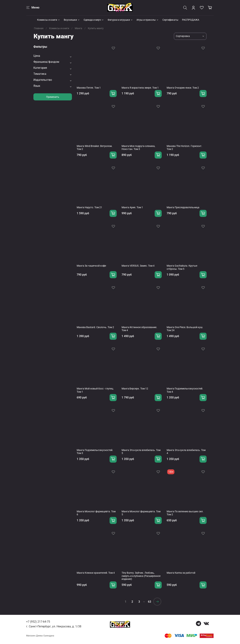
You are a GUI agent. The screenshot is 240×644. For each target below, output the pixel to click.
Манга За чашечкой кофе (91, 266)
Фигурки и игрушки (120, 20)
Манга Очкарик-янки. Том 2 (183, 88)
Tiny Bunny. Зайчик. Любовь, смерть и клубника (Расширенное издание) (141, 576)
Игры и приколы (148, 20)
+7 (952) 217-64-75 (38, 622)
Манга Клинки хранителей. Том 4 (96, 573)
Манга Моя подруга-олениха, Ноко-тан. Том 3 (138, 148)
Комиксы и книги (49, 20)
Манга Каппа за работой (181, 573)
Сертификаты (170, 20)
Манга (78, 28)
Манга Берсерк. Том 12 (135, 389)
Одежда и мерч (94, 20)
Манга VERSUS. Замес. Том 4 (138, 266)
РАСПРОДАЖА (191, 20)
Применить (53, 97)
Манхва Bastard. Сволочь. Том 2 (95, 327)
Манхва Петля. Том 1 (89, 88)
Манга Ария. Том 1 (132, 207)
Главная (39, 28)
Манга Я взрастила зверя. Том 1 (140, 88)
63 (150, 602)
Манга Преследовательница (183, 207)
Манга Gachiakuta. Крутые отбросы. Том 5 (182, 267)
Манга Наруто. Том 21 (89, 207)
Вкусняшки (72, 20)
